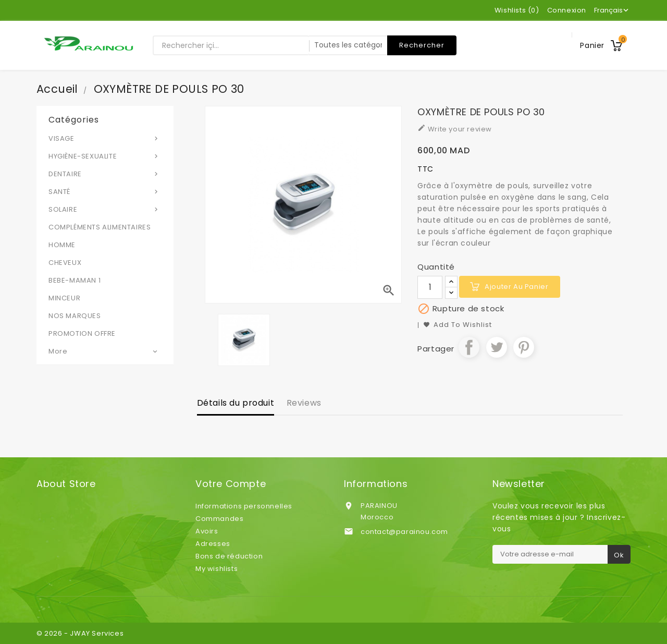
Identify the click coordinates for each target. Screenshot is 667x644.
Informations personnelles (244, 506)
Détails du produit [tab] (236, 403)
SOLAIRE (105, 209)
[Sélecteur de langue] (612, 10)
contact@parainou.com (404, 532)
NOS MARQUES (75, 316)
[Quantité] (430, 287)
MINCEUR (64, 298)
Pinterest (524, 347)
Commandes (219, 519)
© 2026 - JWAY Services (80, 633)
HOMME (62, 245)
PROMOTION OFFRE (82, 333)
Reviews (304, 403)
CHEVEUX (65, 263)
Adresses (213, 544)
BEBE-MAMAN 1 (75, 280)
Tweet (497, 347)
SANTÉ (105, 191)
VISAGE (105, 138)
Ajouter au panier (516, 287)
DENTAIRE (105, 174)
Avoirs (207, 531)
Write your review (455, 129)
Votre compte (231, 484)
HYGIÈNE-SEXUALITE (105, 156)
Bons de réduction (229, 556)
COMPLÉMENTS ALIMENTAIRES (100, 227)
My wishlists (217, 569)
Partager (469, 347)
